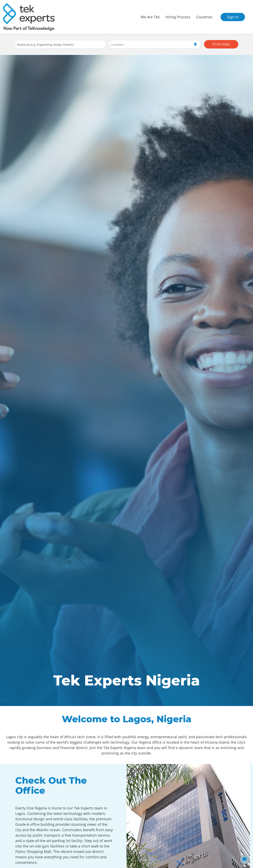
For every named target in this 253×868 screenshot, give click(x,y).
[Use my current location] (195, 44)
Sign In (233, 17)
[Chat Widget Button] (245, 860)
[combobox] (60, 44)
